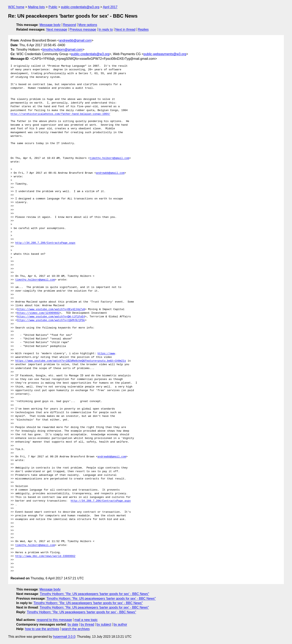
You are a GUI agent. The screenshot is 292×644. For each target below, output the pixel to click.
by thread (87, 624)
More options (88, 25)
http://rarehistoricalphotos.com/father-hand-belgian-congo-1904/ (60, 114)
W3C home (16, 7)
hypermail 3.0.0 (64, 637)
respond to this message (54, 620)
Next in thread (125, 29)
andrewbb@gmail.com (75, 40)
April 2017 (110, 7)
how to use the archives (42, 629)
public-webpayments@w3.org (165, 54)
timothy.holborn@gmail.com (63, 50)
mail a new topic (86, 620)
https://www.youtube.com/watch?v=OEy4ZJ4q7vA (51, 309)
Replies (143, 29)
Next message (57, 29)
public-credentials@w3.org (80, 7)
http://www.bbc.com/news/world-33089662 (45, 556)
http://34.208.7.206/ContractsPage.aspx (45, 243)
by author (120, 624)
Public (53, 7)
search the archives (76, 629)
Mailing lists (36, 7)
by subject (104, 624)
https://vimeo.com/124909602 (38, 313)
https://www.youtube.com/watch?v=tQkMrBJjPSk (51, 320)
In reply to (106, 29)
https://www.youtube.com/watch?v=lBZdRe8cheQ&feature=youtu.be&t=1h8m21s (71, 361)
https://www (106, 354)
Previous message (83, 29)
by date (73, 624)
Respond (70, 25)
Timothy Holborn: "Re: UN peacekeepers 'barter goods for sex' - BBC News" (94, 594)
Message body (50, 25)
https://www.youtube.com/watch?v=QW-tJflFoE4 (51, 317)
